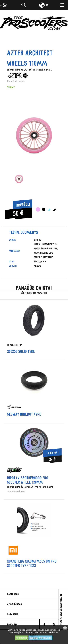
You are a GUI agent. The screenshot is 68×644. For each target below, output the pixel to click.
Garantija (13, 614)
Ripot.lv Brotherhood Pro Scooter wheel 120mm (28, 480)
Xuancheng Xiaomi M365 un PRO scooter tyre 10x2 (32, 563)
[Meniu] (63, 5)
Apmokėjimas (15, 604)
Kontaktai (13, 624)
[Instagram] (54, 624)
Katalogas (13, 594)
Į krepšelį (22, 205)
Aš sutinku (21, 638)
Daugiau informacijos (40, 638)
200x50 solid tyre (21, 351)
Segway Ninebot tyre (24, 414)
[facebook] (45, 624)
